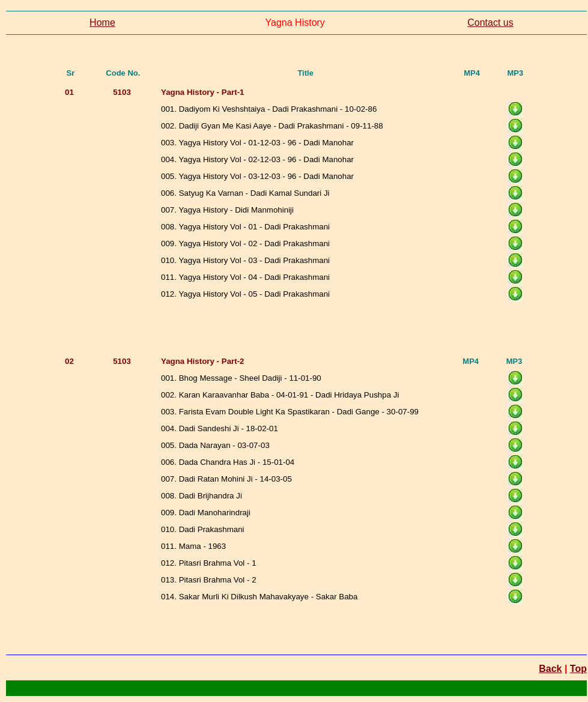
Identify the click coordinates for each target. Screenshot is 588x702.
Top (578, 669)
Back (550, 669)
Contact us (490, 23)
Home (102, 23)
